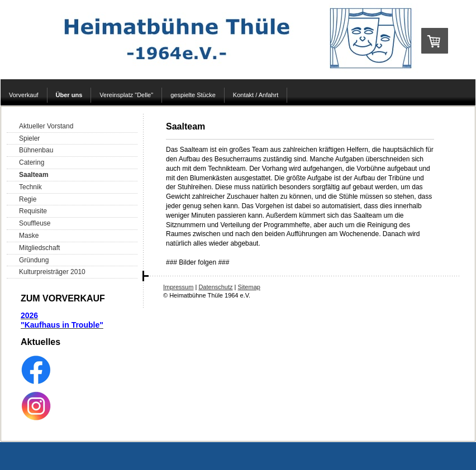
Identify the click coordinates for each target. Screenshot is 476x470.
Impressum (178, 287)
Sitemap (249, 287)
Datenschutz (215, 287)
